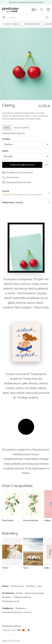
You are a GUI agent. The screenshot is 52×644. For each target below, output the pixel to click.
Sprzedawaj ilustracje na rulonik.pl (17, 612)
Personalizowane (32, 24)
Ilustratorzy (31, 586)
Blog (40, 586)
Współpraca (21, 608)
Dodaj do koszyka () (22, 165)
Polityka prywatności (22, 597)
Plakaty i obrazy (12, 24)
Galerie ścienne (17, 586)
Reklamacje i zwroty (11, 601)
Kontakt (19, 593)
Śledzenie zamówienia (34, 593)
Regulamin (7, 597)
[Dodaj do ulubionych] (47, 165)
